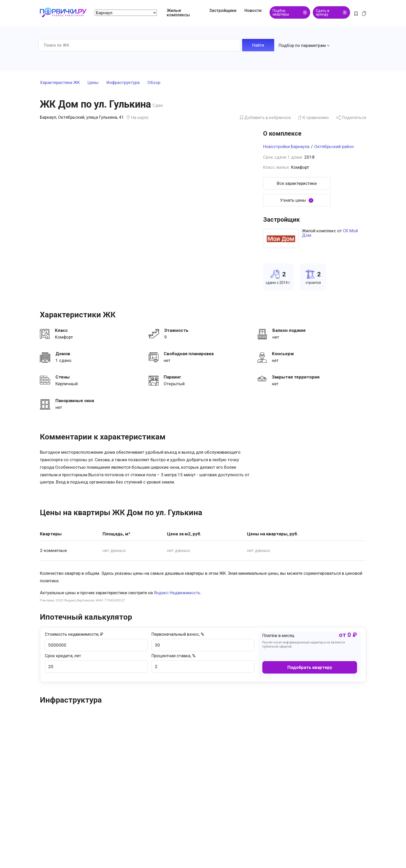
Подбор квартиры (290, 12)
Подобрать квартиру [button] (310, 666)
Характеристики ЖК (60, 82)
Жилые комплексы (178, 13)
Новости (253, 10)
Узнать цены (297, 199)
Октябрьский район (334, 145)
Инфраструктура (123, 82)
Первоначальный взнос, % (203, 641)
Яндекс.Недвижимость (177, 592)
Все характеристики (297, 182)
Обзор (154, 82)
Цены (93, 82)
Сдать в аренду (331, 12)
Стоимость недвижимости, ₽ (96, 641)
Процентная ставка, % (203, 662)
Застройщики (223, 10)
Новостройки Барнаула (286, 145)
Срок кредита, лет (96, 662)
